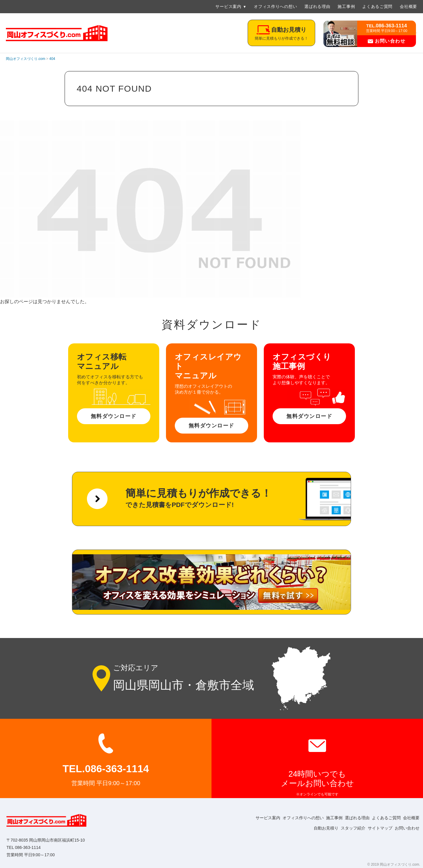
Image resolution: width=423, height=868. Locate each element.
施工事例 (346, 6)
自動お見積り (314, 828)
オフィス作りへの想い (275, 6)
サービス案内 (228, 6)
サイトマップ (375, 828)
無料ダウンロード (114, 416)
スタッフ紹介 (344, 828)
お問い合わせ (387, 41)
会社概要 (408, 6)
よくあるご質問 (377, 6)
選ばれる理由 (317, 6)
